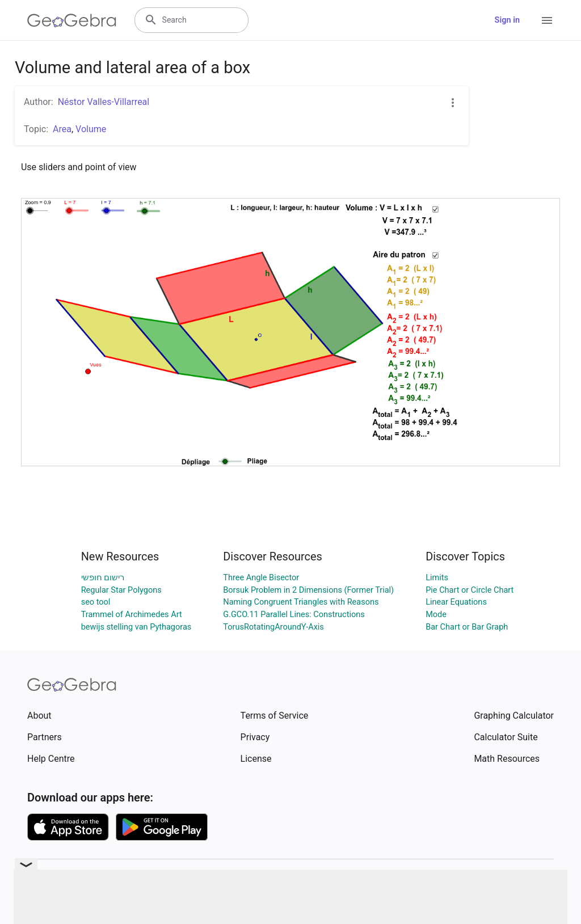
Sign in (507, 20)
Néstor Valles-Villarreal (104, 102)
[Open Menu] (547, 20)
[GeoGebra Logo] (72, 20)
